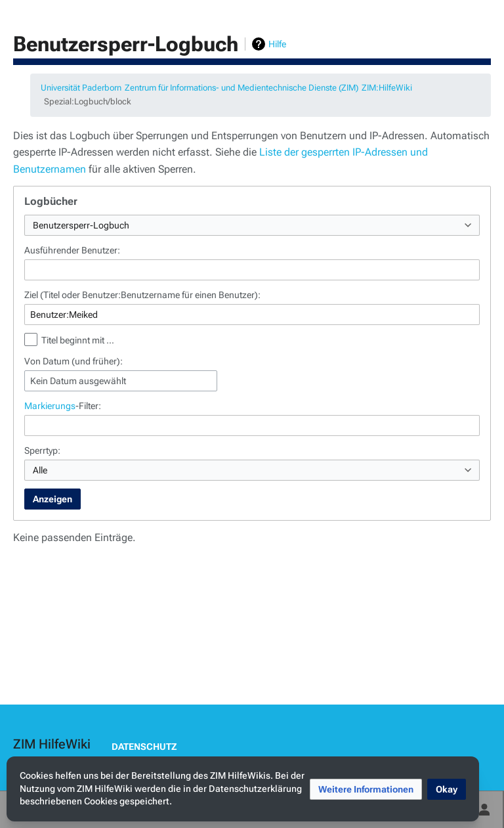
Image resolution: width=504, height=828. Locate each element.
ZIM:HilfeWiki (387, 88)
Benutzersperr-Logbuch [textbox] (81, 225)
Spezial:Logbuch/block (88, 101)
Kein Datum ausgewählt (78, 381)
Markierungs (50, 406)
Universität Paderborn (81, 88)
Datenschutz (144, 747)
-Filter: (63, 406)
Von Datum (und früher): (73, 361)
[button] (366, 789)
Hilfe (277, 44)
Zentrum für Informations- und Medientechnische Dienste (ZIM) (241, 88)
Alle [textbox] (40, 470)
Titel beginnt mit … (78, 340)
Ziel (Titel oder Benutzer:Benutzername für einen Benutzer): (142, 295)
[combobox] (252, 225)
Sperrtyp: (42, 450)
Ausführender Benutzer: (72, 250)
